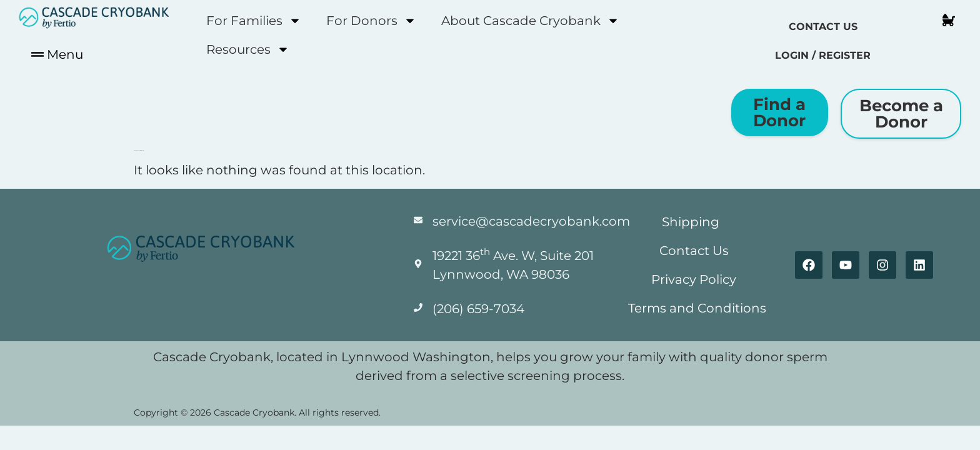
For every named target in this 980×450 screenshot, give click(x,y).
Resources (248, 49)
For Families (254, 21)
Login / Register (823, 55)
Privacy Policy (694, 279)
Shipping (691, 222)
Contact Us (823, 27)
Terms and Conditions (697, 308)
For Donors (371, 21)
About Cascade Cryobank (530, 21)
